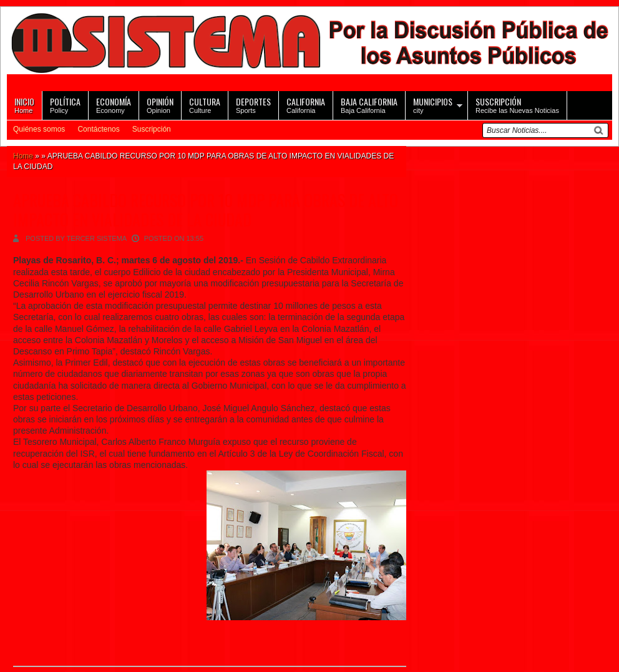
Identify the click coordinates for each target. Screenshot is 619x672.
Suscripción (152, 129)
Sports (253, 105)
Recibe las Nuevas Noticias (517, 105)
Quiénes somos (39, 129)
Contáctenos (98, 129)
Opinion (160, 105)
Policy (65, 105)
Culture (205, 105)
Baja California (369, 105)
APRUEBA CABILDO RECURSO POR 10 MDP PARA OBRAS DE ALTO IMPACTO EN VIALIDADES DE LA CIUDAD (206, 210)
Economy (114, 105)
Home (24, 105)
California (306, 105)
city (433, 105)
